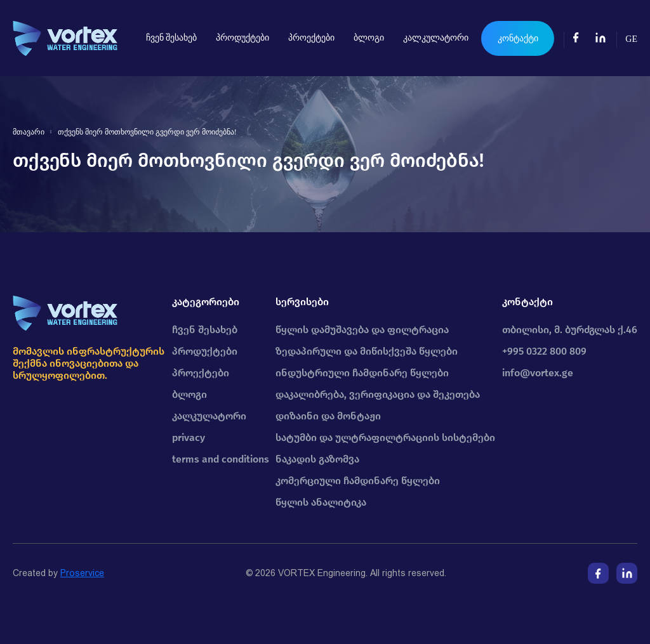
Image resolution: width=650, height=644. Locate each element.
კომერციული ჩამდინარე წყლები (358, 481)
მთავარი (29, 132)
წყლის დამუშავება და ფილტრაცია (362, 330)
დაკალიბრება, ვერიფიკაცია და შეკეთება (378, 394)
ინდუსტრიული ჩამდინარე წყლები (362, 373)
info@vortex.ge (538, 373)
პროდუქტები (242, 38)
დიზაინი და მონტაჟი (328, 416)
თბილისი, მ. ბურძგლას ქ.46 (570, 330)
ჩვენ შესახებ (172, 38)
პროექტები (311, 38)
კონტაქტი (518, 38)
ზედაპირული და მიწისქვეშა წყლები (367, 351)
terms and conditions (221, 459)
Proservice (82, 573)
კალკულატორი (436, 38)
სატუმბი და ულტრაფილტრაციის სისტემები (385, 437)
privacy (189, 437)
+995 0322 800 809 (544, 351)
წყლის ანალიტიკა (321, 502)
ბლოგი (369, 38)
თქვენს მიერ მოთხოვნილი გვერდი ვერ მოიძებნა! (147, 132)
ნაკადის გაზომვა (317, 459)
